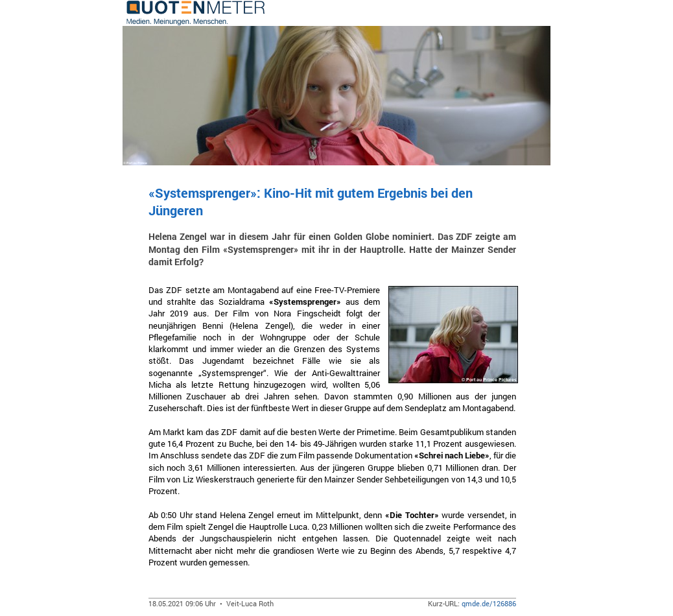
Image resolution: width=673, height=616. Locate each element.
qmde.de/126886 (489, 603)
